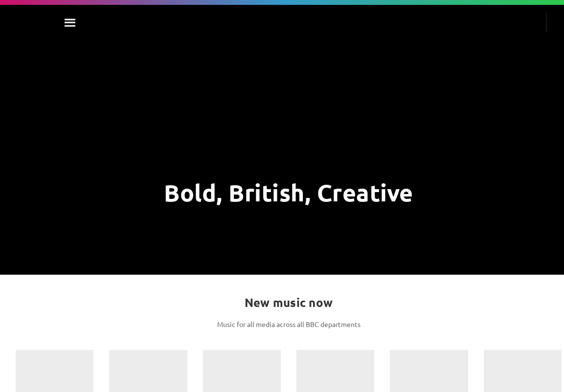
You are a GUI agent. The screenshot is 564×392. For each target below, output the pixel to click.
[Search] (70, 22)
